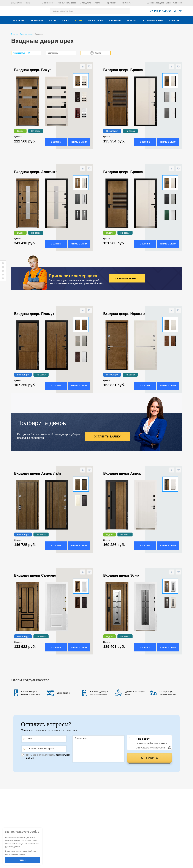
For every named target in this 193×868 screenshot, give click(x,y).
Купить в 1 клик (79, 142)
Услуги (98, 3)
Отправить (149, 758)
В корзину (56, 142)
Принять (23, 860)
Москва (26, 3)
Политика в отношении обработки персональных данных (21, 853)
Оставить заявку (127, 278)
